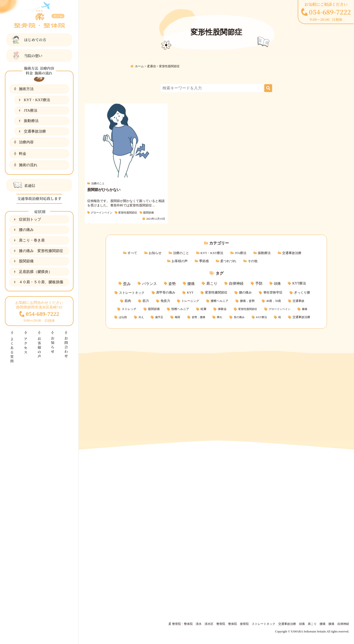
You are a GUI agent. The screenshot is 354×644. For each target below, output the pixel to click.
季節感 (204, 261)
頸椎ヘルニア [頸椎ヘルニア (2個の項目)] (180, 309)
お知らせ (155, 253)
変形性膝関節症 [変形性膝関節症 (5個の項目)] (216, 292)
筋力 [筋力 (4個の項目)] (146, 301)
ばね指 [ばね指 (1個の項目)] (123, 317)
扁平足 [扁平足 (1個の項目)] (159, 317)
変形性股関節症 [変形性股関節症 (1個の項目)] (248, 309)
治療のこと (181, 253)
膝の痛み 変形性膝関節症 (41, 251)
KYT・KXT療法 (37, 100)
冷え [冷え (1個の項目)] (141, 317)
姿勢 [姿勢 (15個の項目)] (172, 284)
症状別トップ (30, 219)
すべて (132, 253)
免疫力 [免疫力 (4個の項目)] (165, 301)
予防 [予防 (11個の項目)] (259, 283)
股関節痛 (26, 261)
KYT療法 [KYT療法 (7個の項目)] (299, 283)
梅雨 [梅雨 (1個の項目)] (177, 317)
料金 (23, 154)
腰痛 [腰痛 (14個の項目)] (191, 284)
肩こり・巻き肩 (32, 240)
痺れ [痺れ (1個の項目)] (220, 317)
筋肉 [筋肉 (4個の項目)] (128, 301)
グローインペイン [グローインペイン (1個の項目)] (280, 309)
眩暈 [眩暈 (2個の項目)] (204, 309)
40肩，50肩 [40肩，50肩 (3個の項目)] (274, 301)
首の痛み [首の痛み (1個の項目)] (239, 317)
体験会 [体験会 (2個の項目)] (222, 309)
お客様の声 (180, 261)
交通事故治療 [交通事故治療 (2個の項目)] (301, 317)
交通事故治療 (35, 131)
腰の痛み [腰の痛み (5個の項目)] (245, 292)
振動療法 (31, 121)
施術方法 (26, 89)
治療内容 (26, 142)
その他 (253, 261)
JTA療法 (31, 110)
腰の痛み (26, 230)
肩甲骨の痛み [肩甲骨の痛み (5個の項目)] (166, 292)
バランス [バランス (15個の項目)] (149, 284)
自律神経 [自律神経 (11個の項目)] (236, 283)
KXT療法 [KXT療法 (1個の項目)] (262, 317)
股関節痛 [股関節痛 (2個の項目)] (154, 309)
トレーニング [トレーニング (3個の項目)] (190, 301)
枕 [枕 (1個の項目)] (280, 317)
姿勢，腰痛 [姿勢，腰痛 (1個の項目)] (199, 317)
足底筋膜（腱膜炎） (36, 272)
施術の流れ (28, 165)
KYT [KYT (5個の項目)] (190, 292)
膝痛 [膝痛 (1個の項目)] (305, 309)
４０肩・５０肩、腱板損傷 (41, 282)
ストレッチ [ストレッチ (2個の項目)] (129, 309)
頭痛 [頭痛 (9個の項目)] (277, 283)
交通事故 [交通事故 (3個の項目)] (298, 301)
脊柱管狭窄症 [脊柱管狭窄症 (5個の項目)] (273, 292)
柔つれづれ (228, 261)
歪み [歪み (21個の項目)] (127, 284)
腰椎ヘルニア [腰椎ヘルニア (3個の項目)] (220, 301)
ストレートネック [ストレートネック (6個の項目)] (132, 293)
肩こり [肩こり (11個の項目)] (212, 283)
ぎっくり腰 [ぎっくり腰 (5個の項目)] (302, 292)
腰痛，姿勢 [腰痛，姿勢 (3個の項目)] (247, 301)
